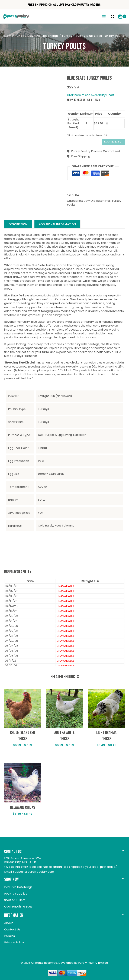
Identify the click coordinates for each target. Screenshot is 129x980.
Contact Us (12, 929)
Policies (9, 936)
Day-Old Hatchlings (97, 201)
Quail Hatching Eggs (18, 907)
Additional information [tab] (57, 224)
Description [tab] (18, 224)
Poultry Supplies (16, 894)
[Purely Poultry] (16, 16)
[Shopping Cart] (122, 17)
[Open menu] (104, 17)
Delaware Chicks (23, 807)
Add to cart (113, 142)
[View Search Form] (113, 17)
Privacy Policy (14, 942)
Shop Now (11, 879)
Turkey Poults (64, 46)
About (9, 923)
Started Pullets (15, 900)
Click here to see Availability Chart (91, 95)
